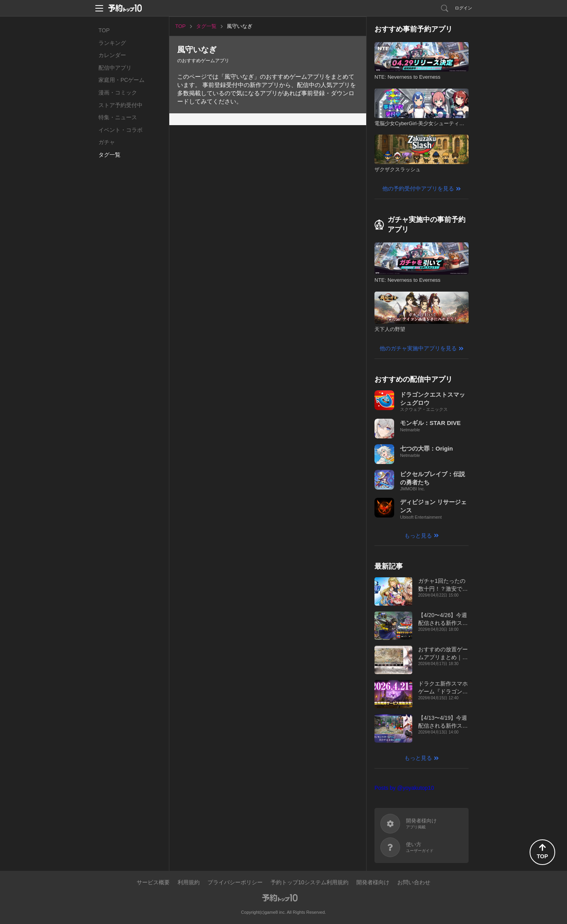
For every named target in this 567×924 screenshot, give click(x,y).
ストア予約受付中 (120, 105)
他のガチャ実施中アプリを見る (418, 348)
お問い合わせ (414, 882)
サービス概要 (153, 882)
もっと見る (418, 536)
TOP (104, 30)
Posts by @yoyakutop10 (404, 788)
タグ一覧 (109, 155)
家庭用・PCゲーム (121, 80)
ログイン (463, 8)
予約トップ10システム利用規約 (309, 882)
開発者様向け (373, 882)
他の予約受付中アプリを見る (418, 188)
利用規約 (189, 882)
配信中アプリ (115, 68)
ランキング (112, 43)
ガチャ (107, 142)
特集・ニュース (118, 117)
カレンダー (112, 55)
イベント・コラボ (120, 130)
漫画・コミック (118, 92)
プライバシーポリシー (235, 882)
